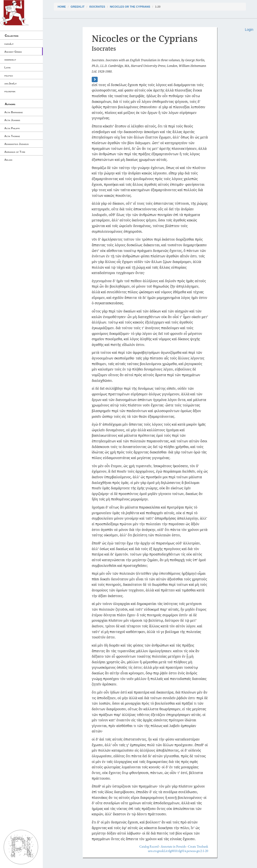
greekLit (78, 7)
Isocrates (97, 7)
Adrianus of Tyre (15, 152)
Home (62, 7)
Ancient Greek (13, 52)
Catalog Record (149, 846)
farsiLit (9, 44)
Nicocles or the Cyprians (130, 7)
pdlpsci (9, 76)
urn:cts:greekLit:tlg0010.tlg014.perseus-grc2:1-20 (178, 851)
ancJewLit (11, 83)
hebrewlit (10, 60)
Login (249, 30)
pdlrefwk (10, 91)
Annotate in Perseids (173, 846)
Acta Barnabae (14, 112)
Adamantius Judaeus (17, 144)
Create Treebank (198, 846)
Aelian (8, 160)
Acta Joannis (12, 120)
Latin (8, 67)
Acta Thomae (12, 136)
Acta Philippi (12, 128)
